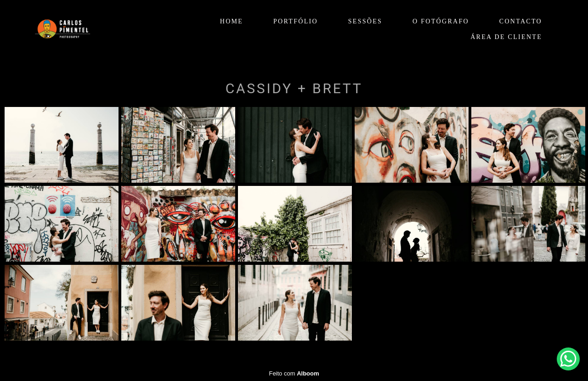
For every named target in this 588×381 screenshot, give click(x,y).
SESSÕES (365, 21)
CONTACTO (521, 21)
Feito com (294, 373)
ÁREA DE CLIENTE (506, 37)
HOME (232, 21)
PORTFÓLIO (296, 21)
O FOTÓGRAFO (441, 21)
